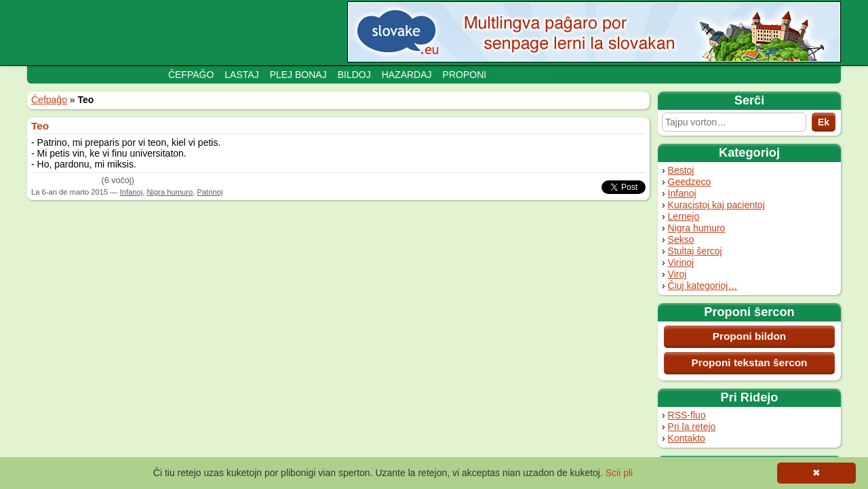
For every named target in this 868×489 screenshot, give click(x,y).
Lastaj (241, 75)
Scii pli (619, 473)
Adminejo (521, 75)
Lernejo (684, 216)
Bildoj (354, 75)
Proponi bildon (750, 336)
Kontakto (687, 438)
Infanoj (682, 193)
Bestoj (681, 170)
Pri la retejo (692, 427)
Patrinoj (210, 192)
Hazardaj (407, 75)
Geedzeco (690, 182)
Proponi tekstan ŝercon (749, 363)
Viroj (677, 274)
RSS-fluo (687, 415)
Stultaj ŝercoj (695, 251)
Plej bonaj (298, 75)
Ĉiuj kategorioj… (703, 286)
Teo (40, 126)
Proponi (465, 75)
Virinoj (681, 262)
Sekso (681, 239)
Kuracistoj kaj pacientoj (716, 205)
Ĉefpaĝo (191, 75)
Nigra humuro (697, 228)
